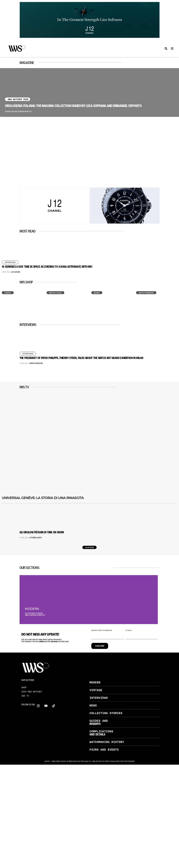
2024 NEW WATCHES (32, 692)
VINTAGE (96, 690)
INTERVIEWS (99, 698)
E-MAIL (129, 631)
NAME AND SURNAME (102, 631)
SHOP (24, 687)
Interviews (10, 262)
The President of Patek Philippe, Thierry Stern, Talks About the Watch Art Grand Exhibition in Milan (81, 358)
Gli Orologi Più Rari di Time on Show (42, 532)
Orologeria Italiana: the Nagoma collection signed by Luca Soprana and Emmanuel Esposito (73, 106)
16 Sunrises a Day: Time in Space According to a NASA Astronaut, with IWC (47, 266)
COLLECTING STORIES (106, 713)
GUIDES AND (99, 721)
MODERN (95, 682)
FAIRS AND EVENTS (104, 750)
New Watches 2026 (18, 99)
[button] (166, 48)
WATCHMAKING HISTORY (107, 742)
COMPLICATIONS (101, 731)
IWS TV (25, 696)
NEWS (93, 705)
